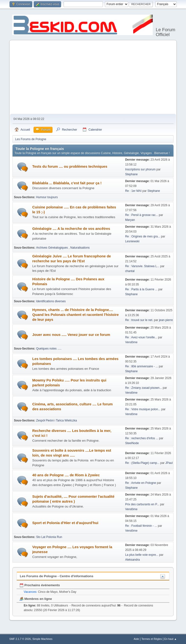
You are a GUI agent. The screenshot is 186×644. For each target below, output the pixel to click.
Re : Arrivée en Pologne (141, 483)
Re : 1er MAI (133, 191)
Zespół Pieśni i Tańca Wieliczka (57, 420)
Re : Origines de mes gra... (143, 236)
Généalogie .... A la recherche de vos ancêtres (71, 229)
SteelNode (132, 443)
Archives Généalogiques (52, 248)
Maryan (130, 220)
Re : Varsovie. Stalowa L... (142, 266)
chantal (130, 271)
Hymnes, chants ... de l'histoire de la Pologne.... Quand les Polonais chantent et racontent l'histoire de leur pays (76, 315)
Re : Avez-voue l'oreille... (141, 337)
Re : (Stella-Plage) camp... (142, 463)
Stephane (131, 174)
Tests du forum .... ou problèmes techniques (70, 166)
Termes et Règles (152, 639)
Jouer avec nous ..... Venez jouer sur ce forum (71, 335)
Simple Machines (42, 639)
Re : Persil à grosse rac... (142, 215)
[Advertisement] (93, 77)
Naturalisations (80, 248)
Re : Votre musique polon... (143, 409)
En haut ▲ (170, 639)
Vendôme (131, 342)
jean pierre (166, 320)
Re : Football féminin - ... (141, 526)
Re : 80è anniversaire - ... (142, 366)
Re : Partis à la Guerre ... (141, 289)
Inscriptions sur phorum (141, 169)
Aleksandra (132, 560)
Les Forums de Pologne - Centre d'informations (57, 576)
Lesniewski (132, 241)
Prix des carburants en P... (142, 504)
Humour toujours (47, 197)
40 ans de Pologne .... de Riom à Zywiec (66, 475)
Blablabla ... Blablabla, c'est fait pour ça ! (67, 183)
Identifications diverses (51, 301)
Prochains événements (40, 585)
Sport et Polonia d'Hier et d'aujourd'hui (65, 523)
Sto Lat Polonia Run (49, 537)
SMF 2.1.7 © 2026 (20, 639)
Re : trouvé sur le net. (139, 320)
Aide (136, 639)
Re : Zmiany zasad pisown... (144, 388)
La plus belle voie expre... (142, 555)
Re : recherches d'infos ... (142, 438)
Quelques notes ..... (49, 349)
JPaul (169, 463)
